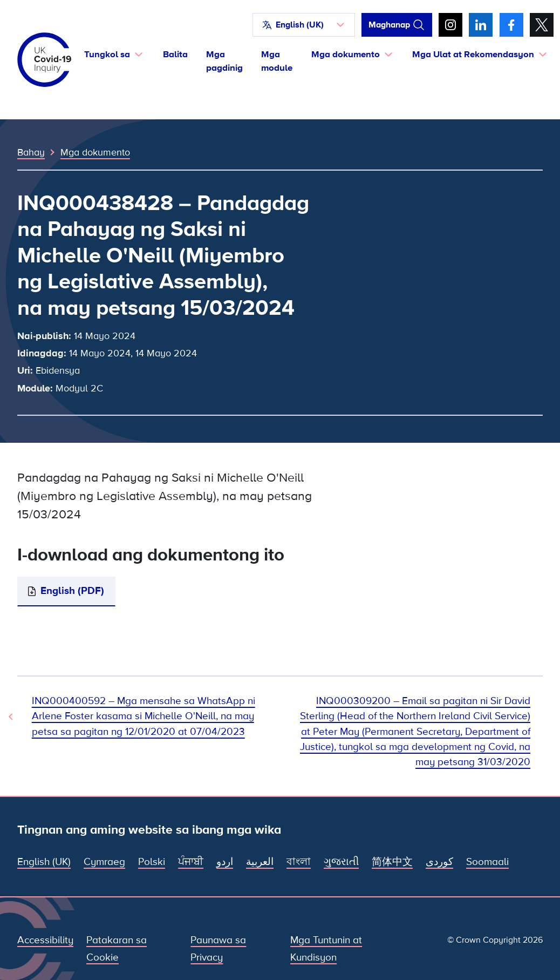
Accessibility (45, 940)
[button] (304, 25)
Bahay (31, 152)
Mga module (277, 61)
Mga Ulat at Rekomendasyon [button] (473, 55)
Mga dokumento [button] (346, 55)
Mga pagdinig (224, 61)
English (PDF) (72, 591)
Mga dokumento (95, 152)
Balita (175, 55)
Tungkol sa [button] (107, 55)
